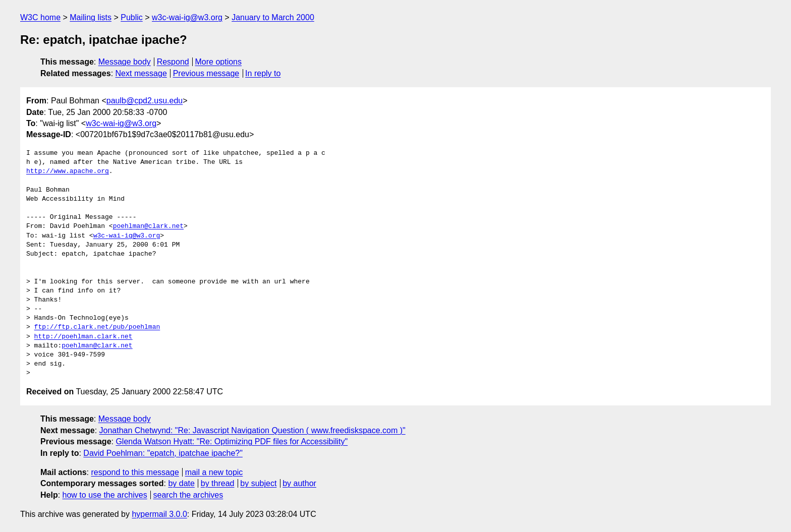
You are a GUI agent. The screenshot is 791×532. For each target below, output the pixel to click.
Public (132, 17)
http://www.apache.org (68, 171)
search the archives (188, 495)
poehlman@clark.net (148, 226)
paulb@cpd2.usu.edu (145, 101)
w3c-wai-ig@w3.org (187, 17)
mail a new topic (214, 472)
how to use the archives (105, 495)
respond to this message (135, 472)
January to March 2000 (273, 17)
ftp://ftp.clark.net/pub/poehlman (97, 327)
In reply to (263, 73)
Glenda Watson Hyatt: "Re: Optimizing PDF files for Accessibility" (232, 441)
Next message (141, 73)
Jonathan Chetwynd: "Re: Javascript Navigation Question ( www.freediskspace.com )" (252, 430)
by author (299, 483)
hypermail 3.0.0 (159, 514)
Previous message (206, 73)
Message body (125, 62)
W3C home (40, 17)
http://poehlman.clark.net (83, 337)
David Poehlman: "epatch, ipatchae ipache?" (163, 453)
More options (219, 62)
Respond (173, 62)
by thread (218, 483)
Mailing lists (91, 17)
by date (181, 483)
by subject (258, 483)
